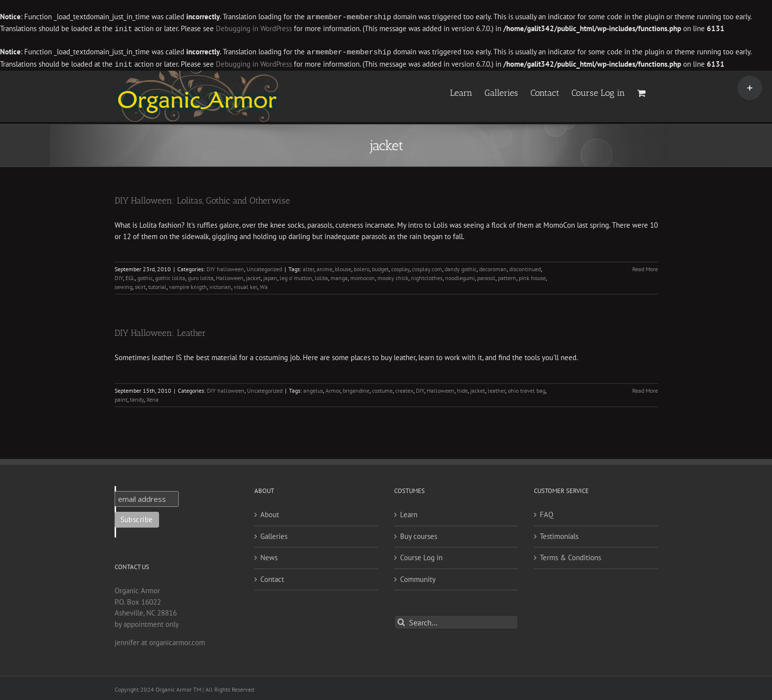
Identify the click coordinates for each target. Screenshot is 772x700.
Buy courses (419, 534)
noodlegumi (460, 276)
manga (339, 276)
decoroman (493, 267)
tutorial (157, 285)
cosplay (400, 267)
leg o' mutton (296, 276)
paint (121, 397)
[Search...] (456, 620)
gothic (145, 276)
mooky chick (393, 276)
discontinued (525, 267)
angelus (313, 389)
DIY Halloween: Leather (160, 331)
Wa (264, 285)
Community (418, 577)
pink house (532, 276)
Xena (152, 397)
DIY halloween (225, 267)
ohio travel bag (527, 389)
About (270, 513)
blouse (343, 267)
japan (270, 276)
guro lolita (201, 276)
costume (382, 389)
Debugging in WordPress (254, 28)
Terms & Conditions (570, 556)
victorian (220, 285)
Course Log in (421, 556)
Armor (333, 389)
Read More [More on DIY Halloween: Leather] (645, 389)
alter (308, 267)
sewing (123, 285)
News (269, 556)
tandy (137, 397)
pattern (507, 276)
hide (462, 389)
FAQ (547, 513)
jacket (253, 276)
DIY (119, 276)
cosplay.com (427, 267)
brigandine (356, 389)
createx (404, 389)
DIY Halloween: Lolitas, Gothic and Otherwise (202, 199)
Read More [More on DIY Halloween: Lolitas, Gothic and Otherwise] (645, 267)
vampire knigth (188, 285)
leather (496, 389)
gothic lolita (170, 276)
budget (380, 267)
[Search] (401, 620)
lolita (321, 276)
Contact (272, 577)
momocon (363, 276)
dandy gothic (461, 267)
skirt (140, 285)
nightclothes (427, 276)
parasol (486, 276)
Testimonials (559, 534)
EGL (130, 276)
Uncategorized (264, 267)
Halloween (230, 276)
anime (325, 267)
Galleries (274, 534)
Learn (409, 513)
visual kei (245, 285)
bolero (362, 267)
